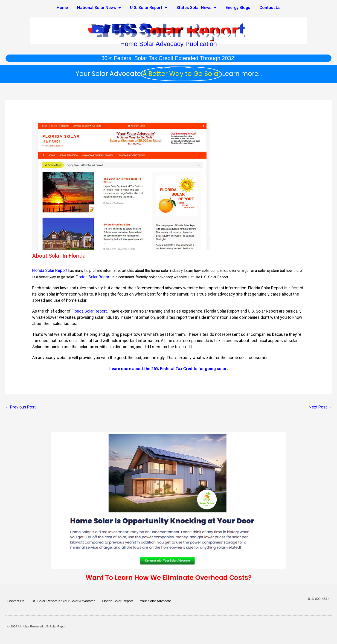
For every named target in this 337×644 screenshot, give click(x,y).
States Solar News (196, 8)
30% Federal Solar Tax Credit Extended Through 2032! (168, 58)
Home (62, 7)
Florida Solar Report (50, 270)
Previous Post (20, 407)
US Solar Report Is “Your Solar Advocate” (63, 601)
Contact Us (270, 7)
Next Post (320, 407)
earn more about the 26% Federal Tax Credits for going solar (169, 369)
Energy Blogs (238, 7)
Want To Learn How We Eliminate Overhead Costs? (169, 578)
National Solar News (99, 8)
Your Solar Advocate (155, 601)
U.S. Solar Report (149, 8)
